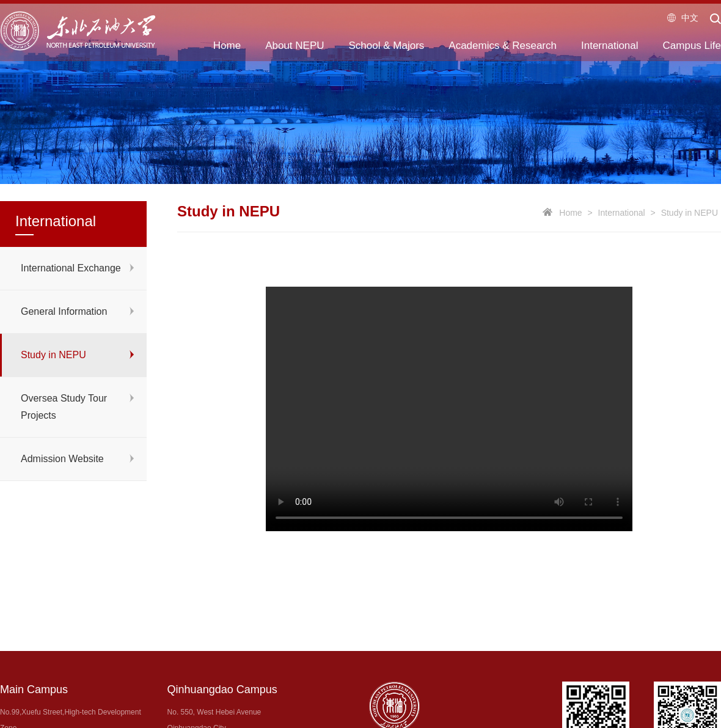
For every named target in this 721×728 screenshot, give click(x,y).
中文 (683, 18)
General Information (64, 311)
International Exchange (71, 268)
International (622, 213)
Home (570, 213)
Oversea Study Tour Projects (64, 407)
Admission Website (62, 459)
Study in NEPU (53, 355)
